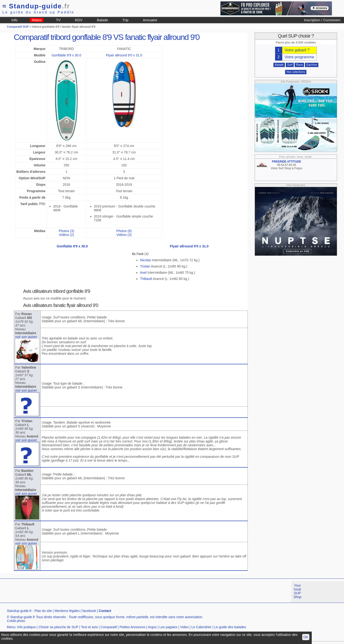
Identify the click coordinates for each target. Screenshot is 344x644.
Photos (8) (124, 231)
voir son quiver (26, 337)
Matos (37, 20)
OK (306, 637)
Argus (152, 627)
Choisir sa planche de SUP (58, 627)
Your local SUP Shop (298, 591)
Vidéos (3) (124, 235)
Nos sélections (296, 72)
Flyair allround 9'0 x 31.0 (124, 55)
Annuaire (150, 20)
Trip (125, 20)
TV (58, 20)
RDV (79, 20)
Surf (290, 65)
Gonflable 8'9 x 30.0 (66, 55)
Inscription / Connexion (322, 20)
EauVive (312, 65)
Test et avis (89, 627)
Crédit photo (16, 621)
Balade (102, 20)
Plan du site (43, 611)
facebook (89, 611)
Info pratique (27, 627)
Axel (143, 273)
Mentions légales (67, 611)
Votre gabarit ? (297, 50)
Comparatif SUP (18, 27)
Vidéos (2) (66, 235)
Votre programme (300, 57)
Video (184, 627)
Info (14, 20)
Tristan (145, 266)
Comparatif (109, 627)
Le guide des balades (230, 627)
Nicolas (145, 260)
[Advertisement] (87, 592)
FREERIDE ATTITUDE (286, 162)
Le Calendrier (201, 627)
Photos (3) (67, 231)
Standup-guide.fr (19, 611)
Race (299, 65)
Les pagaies (168, 627)
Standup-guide (36, 6)
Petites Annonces (132, 627)
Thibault (146, 279)
